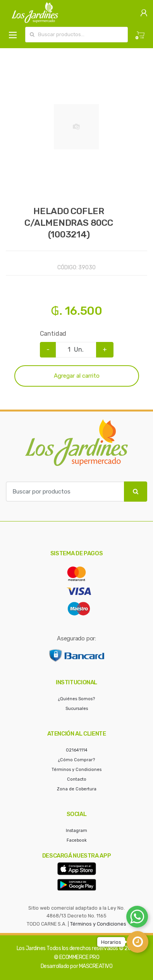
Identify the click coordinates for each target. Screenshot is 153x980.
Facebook (77, 840)
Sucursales (77, 709)
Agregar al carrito (77, 376)
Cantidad (53, 334)
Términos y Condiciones (76, 770)
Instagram (76, 831)
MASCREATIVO (96, 966)
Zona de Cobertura (77, 789)
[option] (76, 127)
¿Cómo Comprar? (76, 760)
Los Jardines (31, 948)
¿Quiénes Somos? (76, 699)
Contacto (77, 779)
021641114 (77, 750)
